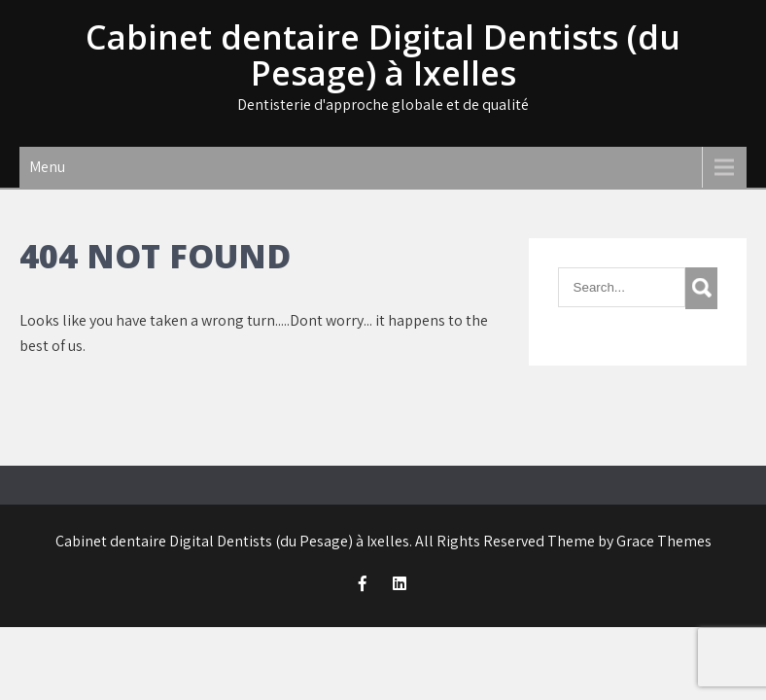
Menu (47, 167)
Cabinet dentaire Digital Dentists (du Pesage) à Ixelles (383, 55)
